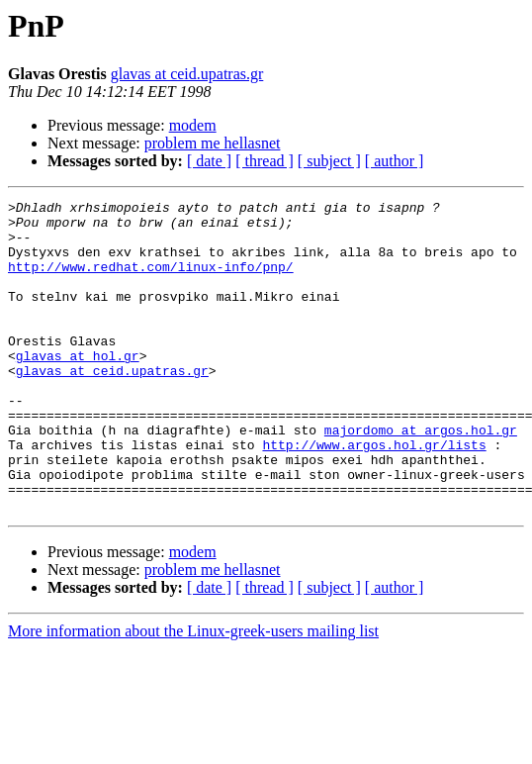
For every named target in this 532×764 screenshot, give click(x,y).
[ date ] (209, 161)
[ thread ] (265, 161)
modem (193, 125)
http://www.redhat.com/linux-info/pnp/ (151, 281)
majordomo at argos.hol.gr (421, 477)
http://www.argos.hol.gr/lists (374, 495)
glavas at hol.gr (78, 388)
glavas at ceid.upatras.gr (187, 74)
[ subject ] (329, 161)
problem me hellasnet (213, 143)
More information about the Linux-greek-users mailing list (193, 693)
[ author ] (395, 161)
